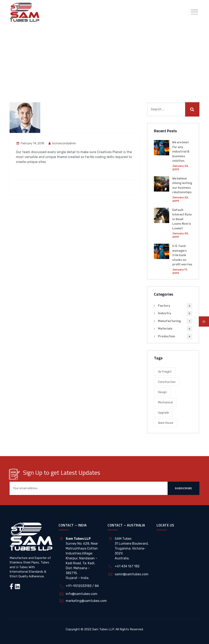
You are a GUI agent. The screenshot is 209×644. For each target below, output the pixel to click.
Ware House (166, 423)
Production (167, 336)
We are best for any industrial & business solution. (181, 152)
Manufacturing (169, 321)
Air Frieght (165, 372)
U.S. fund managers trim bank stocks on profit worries (182, 255)
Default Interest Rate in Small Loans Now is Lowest (182, 219)
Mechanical (165, 402)
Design (162, 392)
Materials (165, 329)
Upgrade (163, 413)
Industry (165, 313)
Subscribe (183, 488)
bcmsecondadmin (62, 143)
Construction (167, 382)
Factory (164, 306)
